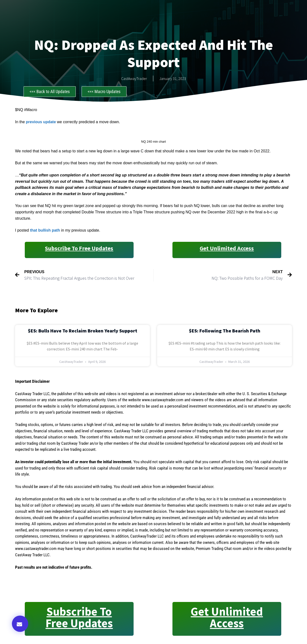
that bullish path (45, 230)
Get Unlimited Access (227, 248)
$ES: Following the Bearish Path (225, 331)
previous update (41, 122)
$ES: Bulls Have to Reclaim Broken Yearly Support (83, 331)
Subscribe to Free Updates (79, 248)
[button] (20, 624)
